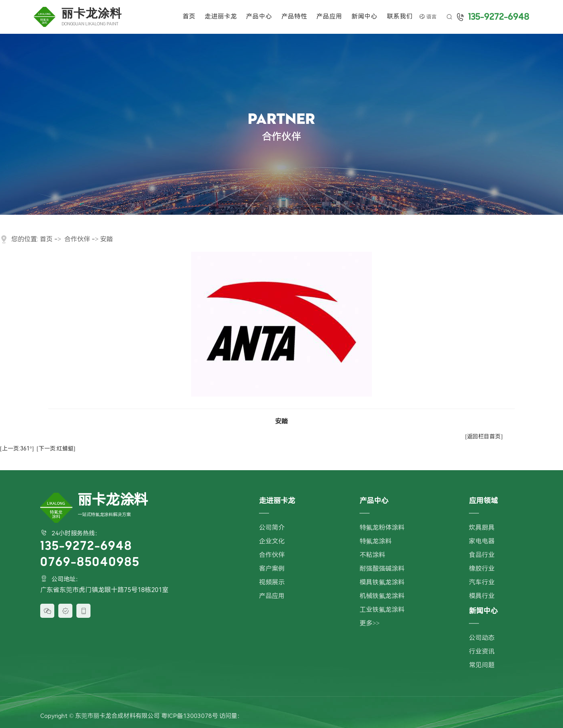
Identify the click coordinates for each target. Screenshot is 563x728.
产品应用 (329, 16)
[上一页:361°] (17, 448)
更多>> (370, 623)
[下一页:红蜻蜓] (56, 448)
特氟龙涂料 (376, 541)
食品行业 (482, 555)
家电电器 (482, 541)
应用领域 (483, 501)
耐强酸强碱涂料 (382, 569)
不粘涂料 (372, 555)
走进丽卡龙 (221, 16)
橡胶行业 (482, 569)
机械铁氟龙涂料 (382, 596)
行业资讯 (482, 651)
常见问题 (482, 665)
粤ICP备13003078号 (190, 716)
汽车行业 (482, 582)
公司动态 (482, 638)
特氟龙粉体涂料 (382, 527)
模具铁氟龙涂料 (382, 582)
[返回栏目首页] (484, 436)
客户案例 (272, 569)
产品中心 (259, 16)
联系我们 (400, 16)
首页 (189, 16)
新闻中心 (364, 16)
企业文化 (272, 541)
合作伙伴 (77, 239)
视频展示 (272, 582)
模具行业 (482, 596)
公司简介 (272, 527)
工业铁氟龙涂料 (382, 610)
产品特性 (294, 16)
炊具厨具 (482, 527)
